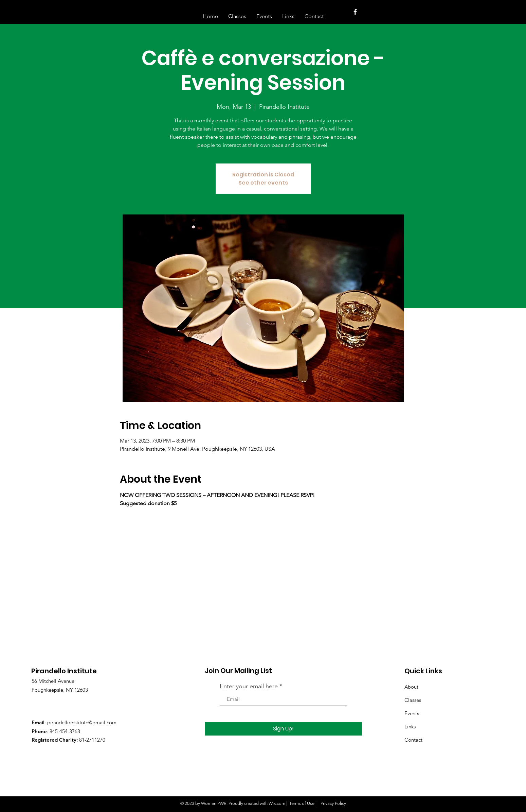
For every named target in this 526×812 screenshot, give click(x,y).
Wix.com (277, 803)
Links (410, 727)
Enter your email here (249, 686)
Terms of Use (302, 803)
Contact (413, 740)
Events (412, 713)
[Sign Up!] (283, 729)
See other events (263, 183)
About (411, 687)
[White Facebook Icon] (355, 12)
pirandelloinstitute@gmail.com (82, 722)
